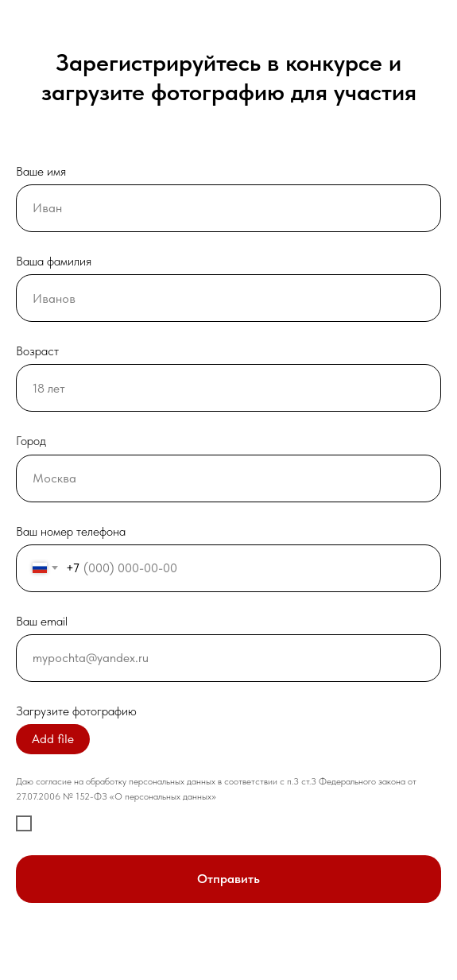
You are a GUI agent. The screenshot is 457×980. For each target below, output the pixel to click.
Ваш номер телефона (71, 531)
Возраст (37, 351)
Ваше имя (41, 171)
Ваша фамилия (54, 261)
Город (31, 441)
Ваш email (42, 621)
